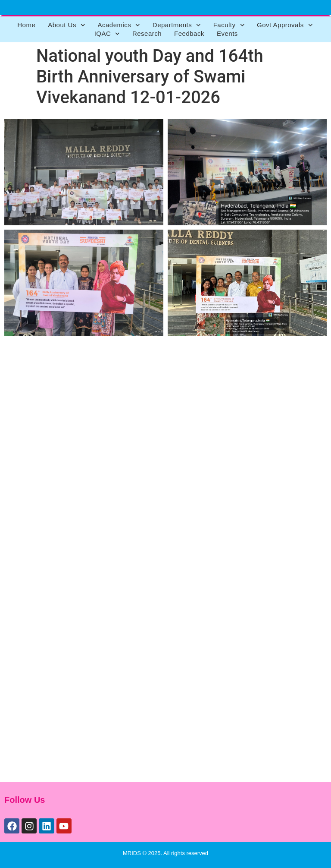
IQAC (107, 34)
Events (227, 33)
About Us (66, 25)
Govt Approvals (285, 25)
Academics (119, 25)
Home (26, 25)
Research (147, 33)
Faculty (229, 25)
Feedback (189, 33)
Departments (177, 25)
